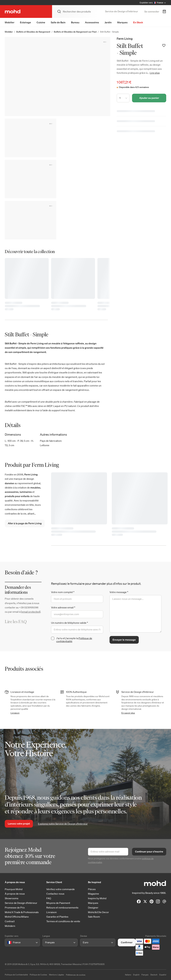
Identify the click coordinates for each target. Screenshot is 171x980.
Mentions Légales (57, 975)
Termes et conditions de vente (63, 921)
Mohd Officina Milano (17, 917)
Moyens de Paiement (58, 903)
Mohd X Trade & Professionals (22, 912)
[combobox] (8, 943)
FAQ (49, 898)
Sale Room (94, 917)
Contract (10, 921)
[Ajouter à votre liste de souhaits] (164, 45)
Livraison (15, 713)
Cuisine (41, 22)
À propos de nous (15, 894)
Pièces (92, 889)
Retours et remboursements (62, 908)
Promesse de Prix (15, 908)
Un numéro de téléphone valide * (70, 623)
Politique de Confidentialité (16, 975)
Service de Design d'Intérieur (21, 903)
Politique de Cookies (38, 975)
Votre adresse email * (63, 607)
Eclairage (25, 22)
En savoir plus (128, 713)
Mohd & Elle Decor (98, 912)
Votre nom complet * (63, 592)
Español (163, 975)
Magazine (93, 894)
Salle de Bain (58, 22)
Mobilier (10, 22)
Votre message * (119, 592)
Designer (93, 908)
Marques (122, 22)
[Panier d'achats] (164, 11)
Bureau (75, 22)
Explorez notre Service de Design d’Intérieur (63, 824)
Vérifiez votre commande (61, 889)
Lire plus (155, 73)
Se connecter (152, 11)
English (136, 975)
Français (145, 975)
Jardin (108, 22)
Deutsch (154, 975)
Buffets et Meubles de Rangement (33, 32)
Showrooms (12, 898)
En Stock (138, 22)
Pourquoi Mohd (14, 889)
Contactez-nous (55, 894)
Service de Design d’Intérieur (122, 11)
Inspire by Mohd (97, 898)
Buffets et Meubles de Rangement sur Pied (75, 32)
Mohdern (10, 926)
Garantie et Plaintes (57, 917)
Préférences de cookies (76, 975)
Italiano (128, 975)
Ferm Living (125, 39)
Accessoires (92, 22)
